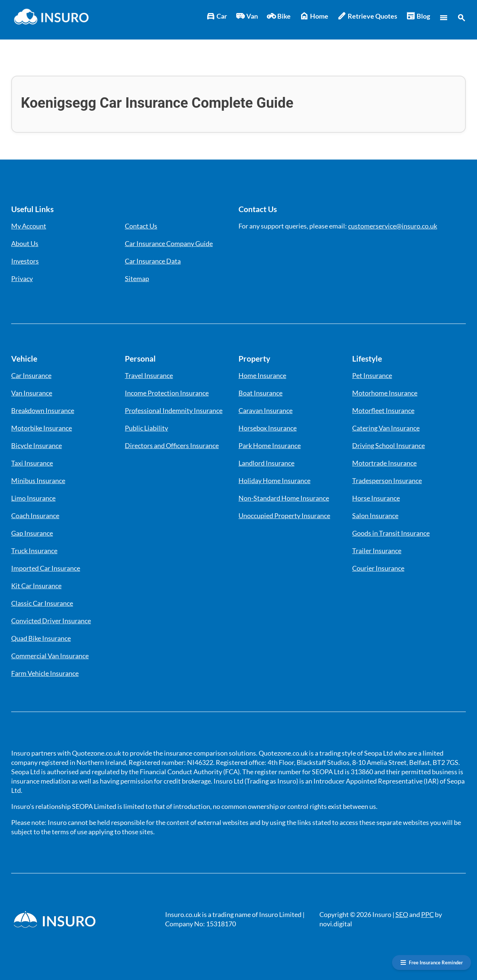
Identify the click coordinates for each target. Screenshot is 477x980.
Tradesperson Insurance (387, 480)
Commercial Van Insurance (50, 656)
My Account (29, 226)
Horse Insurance (376, 498)
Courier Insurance (378, 568)
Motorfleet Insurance (383, 410)
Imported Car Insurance (46, 568)
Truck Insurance (34, 551)
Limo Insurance (33, 498)
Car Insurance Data (153, 261)
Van (247, 16)
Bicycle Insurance (37, 445)
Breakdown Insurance (43, 410)
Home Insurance (262, 375)
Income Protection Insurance (167, 393)
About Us (25, 243)
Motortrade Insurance (384, 463)
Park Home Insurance (270, 445)
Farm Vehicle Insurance (45, 673)
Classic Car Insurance (42, 603)
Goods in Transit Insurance (391, 533)
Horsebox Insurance (268, 428)
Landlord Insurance (266, 463)
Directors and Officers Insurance (172, 445)
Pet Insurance (372, 375)
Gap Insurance (32, 533)
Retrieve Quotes (367, 16)
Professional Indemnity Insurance (174, 410)
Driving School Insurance (388, 445)
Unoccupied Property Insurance (284, 516)
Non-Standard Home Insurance (284, 498)
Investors (25, 261)
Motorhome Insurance (385, 393)
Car (217, 16)
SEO (402, 914)
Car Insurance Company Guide (169, 243)
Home (314, 16)
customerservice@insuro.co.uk (393, 226)
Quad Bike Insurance (41, 638)
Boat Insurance (260, 393)
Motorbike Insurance (42, 428)
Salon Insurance (375, 516)
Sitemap (137, 278)
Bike (279, 16)
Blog (418, 16)
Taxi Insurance (32, 463)
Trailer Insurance (377, 551)
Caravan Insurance (266, 410)
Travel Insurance (149, 375)
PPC (427, 914)
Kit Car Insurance (36, 586)
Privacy (22, 278)
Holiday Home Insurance (274, 480)
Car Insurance (31, 375)
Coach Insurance (35, 516)
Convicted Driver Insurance (51, 621)
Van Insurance (32, 393)
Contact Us (141, 226)
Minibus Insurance (38, 480)
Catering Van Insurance (386, 428)
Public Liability (146, 428)
